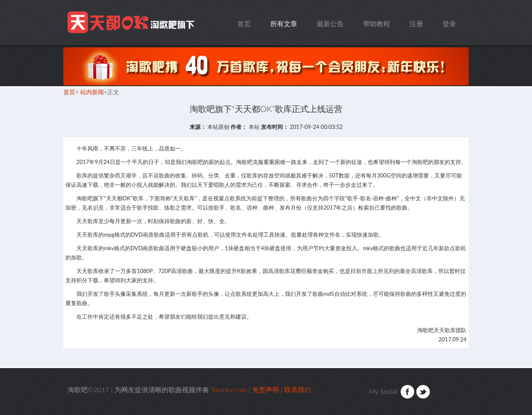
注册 (416, 23)
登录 (449, 23)
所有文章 (284, 23)
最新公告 (330, 23)
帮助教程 (377, 23)
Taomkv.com (132, 23)
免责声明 (266, 389)
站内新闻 (92, 92)
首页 (244, 23)
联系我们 (298, 389)
